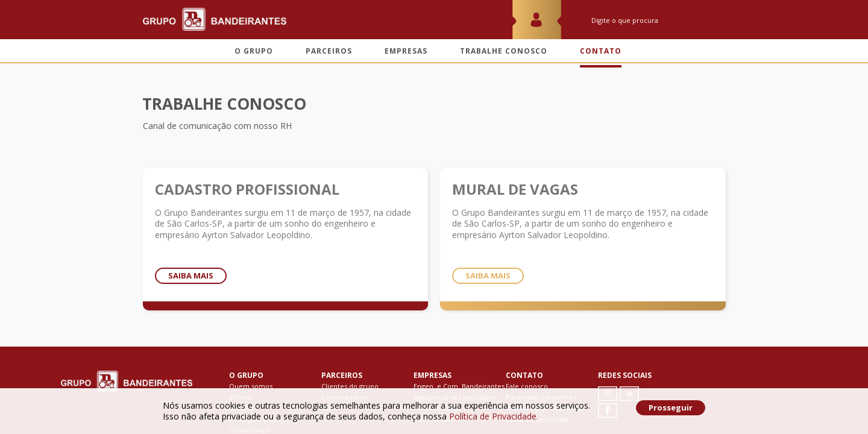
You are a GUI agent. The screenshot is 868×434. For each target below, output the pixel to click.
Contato (601, 51)
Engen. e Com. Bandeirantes (459, 386)
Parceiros (329, 51)
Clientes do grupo (350, 386)
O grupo (254, 51)
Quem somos (251, 386)
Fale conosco (527, 386)
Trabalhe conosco (504, 51)
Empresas (406, 51)
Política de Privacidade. (494, 416)
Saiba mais (191, 275)
